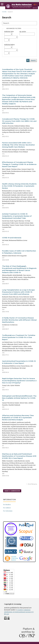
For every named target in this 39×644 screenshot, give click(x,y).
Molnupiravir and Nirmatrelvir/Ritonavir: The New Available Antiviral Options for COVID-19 (19, 398)
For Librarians (8, 511)
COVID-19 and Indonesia (12, 238)
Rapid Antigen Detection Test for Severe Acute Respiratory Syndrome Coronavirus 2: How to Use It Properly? (19, 381)
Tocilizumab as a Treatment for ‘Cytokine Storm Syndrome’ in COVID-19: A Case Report (19, 337)
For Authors (7, 508)
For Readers (7, 505)
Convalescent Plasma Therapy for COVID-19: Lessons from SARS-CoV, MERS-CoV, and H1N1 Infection (19, 121)
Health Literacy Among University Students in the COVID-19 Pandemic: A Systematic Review (19, 186)
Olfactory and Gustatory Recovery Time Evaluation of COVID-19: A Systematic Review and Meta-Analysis (18, 418)
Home (4, 12)
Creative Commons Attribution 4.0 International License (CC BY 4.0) (19, 612)
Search (33, 60)
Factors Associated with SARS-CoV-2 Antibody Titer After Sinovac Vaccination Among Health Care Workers (18, 145)
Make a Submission (12, 491)
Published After (9, 32)
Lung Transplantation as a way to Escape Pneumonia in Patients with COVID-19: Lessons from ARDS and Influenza (18, 292)
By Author (23, 32)
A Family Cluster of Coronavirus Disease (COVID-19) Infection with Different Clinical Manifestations (19, 320)
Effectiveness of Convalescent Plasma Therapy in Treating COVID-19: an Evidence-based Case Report (19, 164)
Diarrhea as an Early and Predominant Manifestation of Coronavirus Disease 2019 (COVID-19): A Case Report (19, 456)
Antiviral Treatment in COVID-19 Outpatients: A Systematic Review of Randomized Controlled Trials (17, 216)
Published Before (9, 45)
